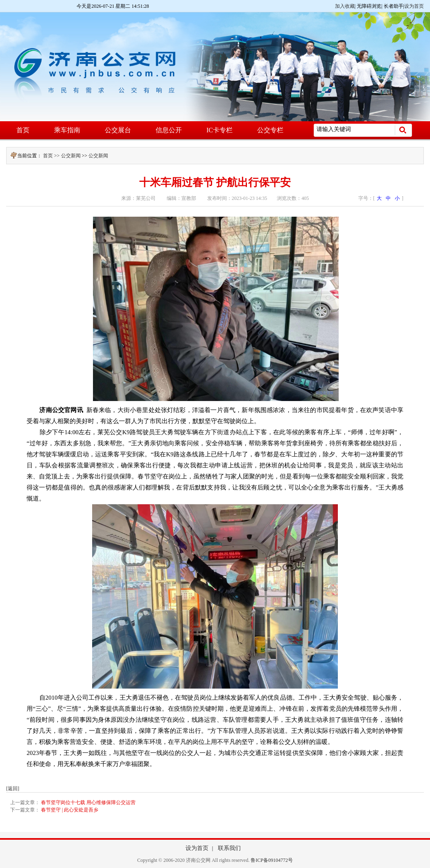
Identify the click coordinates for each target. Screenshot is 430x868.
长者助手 (394, 6)
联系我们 (229, 848)
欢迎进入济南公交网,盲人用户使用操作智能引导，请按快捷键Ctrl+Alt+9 (0, 0)
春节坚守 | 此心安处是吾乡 (70, 810)
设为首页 (414, 6)
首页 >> (52, 156)
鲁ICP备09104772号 (272, 860)
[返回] (13, 789)
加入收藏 (345, 6)
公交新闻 (71, 156)
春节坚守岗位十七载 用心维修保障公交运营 (88, 802)
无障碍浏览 (369, 6)
